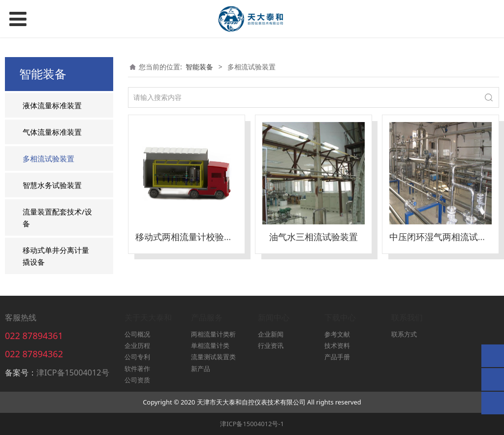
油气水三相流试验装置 (314, 237)
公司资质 (137, 380)
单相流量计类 (210, 345)
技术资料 (337, 345)
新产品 (201, 369)
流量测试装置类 (213, 357)
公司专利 (137, 357)
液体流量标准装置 (52, 105)
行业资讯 (271, 345)
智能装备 (199, 67)
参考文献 (337, 334)
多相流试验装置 (48, 158)
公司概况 (137, 334)
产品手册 (337, 357)
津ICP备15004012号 (73, 373)
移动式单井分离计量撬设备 (56, 256)
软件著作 (137, 369)
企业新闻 (271, 334)
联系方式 (404, 334)
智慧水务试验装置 (52, 185)
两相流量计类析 (213, 334)
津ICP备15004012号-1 (252, 424)
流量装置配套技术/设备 (57, 217)
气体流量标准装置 (52, 132)
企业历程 (137, 345)
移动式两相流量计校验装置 (189, 237)
